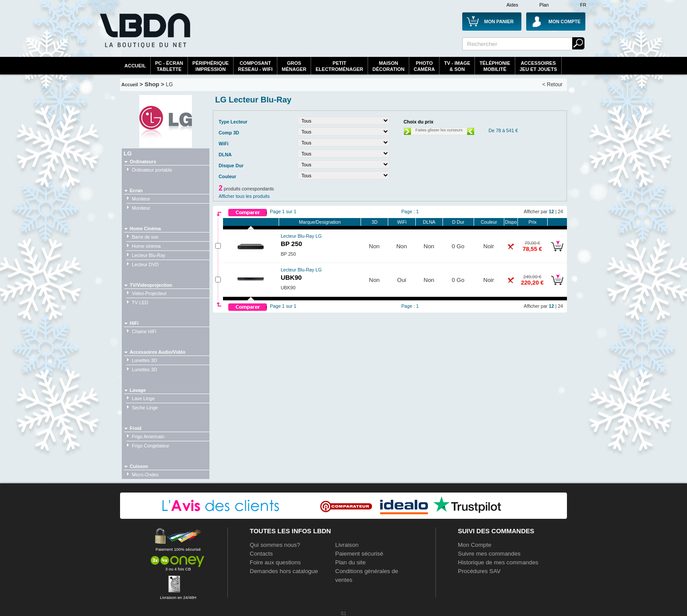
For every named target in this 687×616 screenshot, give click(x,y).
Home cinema (146, 246)
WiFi (402, 222)
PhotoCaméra (424, 66)
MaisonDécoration (388, 66)
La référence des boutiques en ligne (144, 36)
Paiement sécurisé (359, 554)
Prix (532, 222)
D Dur (458, 222)
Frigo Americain (148, 436)
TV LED (140, 303)
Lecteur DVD (145, 264)
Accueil (135, 66)
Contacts (261, 554)
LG (170, 84)
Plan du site (351, 562)
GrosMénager (294, 66)
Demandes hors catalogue (284, 571)
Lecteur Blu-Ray (149, 255)
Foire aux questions (275, 562)
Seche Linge (145, 408)
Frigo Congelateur (151, 446)
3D (375, 222)
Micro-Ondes (145, 475)
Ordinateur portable (152, 170)
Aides (512, 5)
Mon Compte (475, 545)
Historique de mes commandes (498, 562)
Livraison (347, 545)
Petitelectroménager (339, 66)
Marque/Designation (320, 222)
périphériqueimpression (211, 66)
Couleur (489, 222)
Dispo (511, 222)
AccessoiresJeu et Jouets (538, 66)
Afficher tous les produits (244, 196)
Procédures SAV (479, 571)
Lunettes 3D (144, 360)
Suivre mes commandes (489, 554)
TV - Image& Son (457, 66)
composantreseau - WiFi (255, 66)
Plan (544, 5)
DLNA (429, 222)
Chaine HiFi (144, 331)
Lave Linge (143, 398)
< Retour (552, 84)
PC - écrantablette (169, 66)
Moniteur (141, 199)
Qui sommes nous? (275, 545)
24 (560, 211)
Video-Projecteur (149, 293)
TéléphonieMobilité (495, 66)
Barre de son (145, 237)
